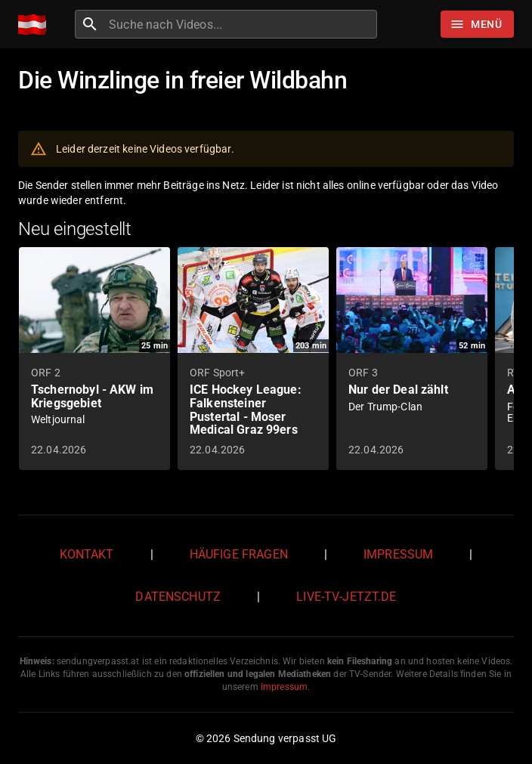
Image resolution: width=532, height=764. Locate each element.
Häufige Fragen (239, 554)
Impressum (398, 554)
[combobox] (241, 24)
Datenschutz (178, 597)
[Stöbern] (477, 24)
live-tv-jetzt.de (346, 597)
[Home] (36, 25)
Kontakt (87, 554)
